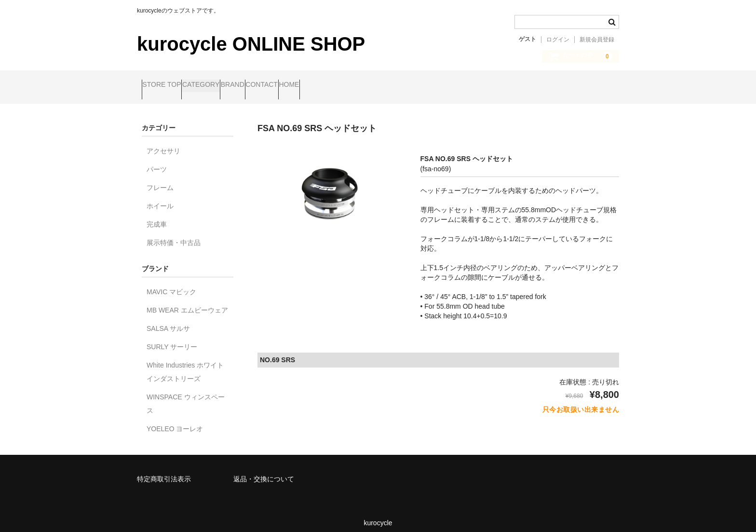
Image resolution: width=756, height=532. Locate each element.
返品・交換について (264, 471)
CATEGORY (224, 85)
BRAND (274, 85)
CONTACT (322, 85)
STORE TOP (166, 85)
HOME (368, 85)
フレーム (160, 179)
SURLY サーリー (172, 339)
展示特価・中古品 (174, 234)
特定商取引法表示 (164, 471)
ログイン (558, 40)
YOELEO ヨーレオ (175, 421)
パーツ (157, 161)
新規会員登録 (597, 40)
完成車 (157, 216)
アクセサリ (163, 143)
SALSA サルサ (168, 320)
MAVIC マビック (171, 284)
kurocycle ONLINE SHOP (251, 44)
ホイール (160, 198)
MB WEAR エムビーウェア (187, 302)
